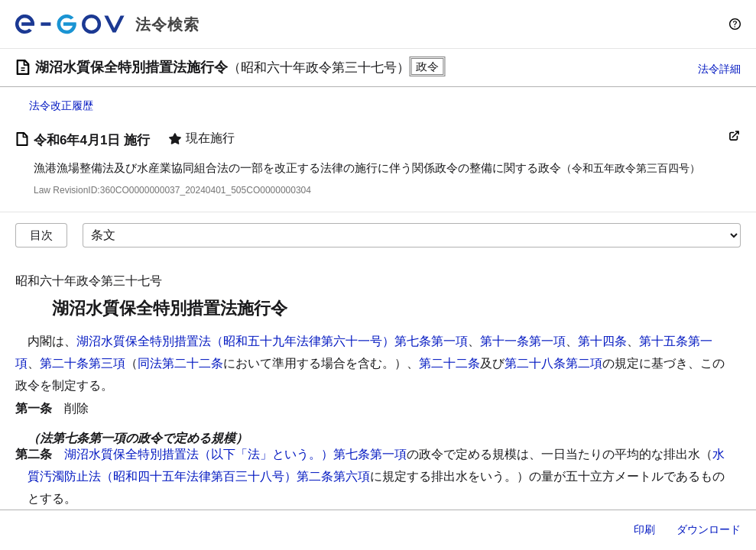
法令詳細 (719, 69)
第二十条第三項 (83, 363)
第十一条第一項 (523, 341)
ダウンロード (709, 529)
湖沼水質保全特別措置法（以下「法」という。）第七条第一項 (235, 454)
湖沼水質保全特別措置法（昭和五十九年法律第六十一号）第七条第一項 (272, 341)
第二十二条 (449, 363)
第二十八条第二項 (553, 363)
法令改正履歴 (61, 105)
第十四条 (602, 341)
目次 (41, 235)
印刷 (644, 529)
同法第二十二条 (180, 363)
